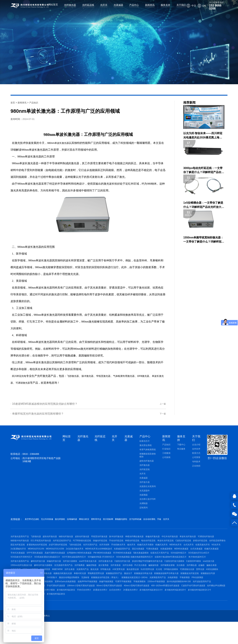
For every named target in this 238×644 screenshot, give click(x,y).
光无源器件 (145, 494)
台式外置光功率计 (116, 621)
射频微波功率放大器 (172, 594)
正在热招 (196, 469)
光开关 (100, 8)
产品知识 (35, 103)
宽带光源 (213, 589)
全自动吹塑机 (184, 522)
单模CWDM (49, 589)
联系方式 (196, 456)
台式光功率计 (208, 615)
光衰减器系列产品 (19, 562)
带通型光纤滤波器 (89, 610)
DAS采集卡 (96, 599)
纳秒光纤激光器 (72, 540)
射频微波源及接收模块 (148, 458)
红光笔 (166, 589)
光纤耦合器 (167, 583)
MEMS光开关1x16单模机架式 (203, 557)
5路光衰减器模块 (62, 567)
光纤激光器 (66, 8)
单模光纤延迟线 (164, 546)
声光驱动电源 (98, 615)
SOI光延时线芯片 (103, 567)
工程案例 (166, 456)
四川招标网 (131, 522)
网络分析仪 (100, 522)
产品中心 (130, 8)
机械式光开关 (37, 557)
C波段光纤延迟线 (18, 551)
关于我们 (177, 8)
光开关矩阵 (171, 551)
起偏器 (179, 583)
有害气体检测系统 (148, 453)
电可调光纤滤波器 (68, 610)
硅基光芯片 (145, 444)
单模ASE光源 (101, 594)
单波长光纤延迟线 (201, 546)
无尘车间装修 (52, 522)
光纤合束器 (63, 589)
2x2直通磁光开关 (115, 557)
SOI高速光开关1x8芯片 (125, 567)
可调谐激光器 (38, 383)
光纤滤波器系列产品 (47, 610)
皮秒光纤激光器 (90, 540)
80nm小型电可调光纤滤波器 (167, 610)
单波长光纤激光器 (207, 540)
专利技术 (196, 465)
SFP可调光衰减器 (156, 562)
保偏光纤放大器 (185, 573)
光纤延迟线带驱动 (56, 551)
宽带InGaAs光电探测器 (112, 605)
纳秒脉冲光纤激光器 (40, 546)
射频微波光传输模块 (60, 599)
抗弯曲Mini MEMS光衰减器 (205, 562)
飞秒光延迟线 (138, 551)
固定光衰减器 (37, 562)
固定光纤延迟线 (75, 551)
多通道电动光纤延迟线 (96, 551)
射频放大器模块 (80, 599)
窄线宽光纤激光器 (109, 540)
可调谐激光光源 (198, 589)
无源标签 (133, 599)
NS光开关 (99, 557)
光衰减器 (114, 8)
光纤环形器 (205, 583)
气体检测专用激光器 (133, 376)
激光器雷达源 (136, 589)
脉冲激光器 (92, 376)
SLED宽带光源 (152, 589)
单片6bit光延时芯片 (126, 573)
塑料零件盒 (116, 522)
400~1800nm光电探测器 (65, 605)
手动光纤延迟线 (146, 546)
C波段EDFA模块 (135, 578)
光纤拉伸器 (93, 583)
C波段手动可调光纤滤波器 (54, 615)
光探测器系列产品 (211, 599)
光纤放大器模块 (203, 573)
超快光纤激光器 (147, 464)
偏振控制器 (52, 583)
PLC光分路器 (108, 583)
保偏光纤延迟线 (128, 546)
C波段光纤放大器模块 (114, 578)
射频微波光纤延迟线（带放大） (155, 599)
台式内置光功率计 (136, 621)
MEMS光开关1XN (134, 557)
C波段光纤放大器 (58, 578)
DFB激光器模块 (180, 589)
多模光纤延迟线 (37, 551)
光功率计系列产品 (116, 615)
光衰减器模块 (69, 562)
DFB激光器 (155, 376)
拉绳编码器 (85, 522)
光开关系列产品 (155, 551)
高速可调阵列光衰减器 (178, 562)
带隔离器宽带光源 (119, 594)
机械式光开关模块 (19, 557)
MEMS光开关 (53, 557)
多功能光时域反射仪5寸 (67, 621)
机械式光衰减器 (119, 562)
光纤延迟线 (84, 8)
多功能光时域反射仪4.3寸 (92, 621)
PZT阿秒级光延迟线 (108, 546)
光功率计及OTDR (147, 502)
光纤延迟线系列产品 (86, 546)
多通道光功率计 (191, 615)
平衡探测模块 (194, 605)
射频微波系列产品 (139, 594)
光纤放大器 (145, 485)
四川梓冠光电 (20, 376)
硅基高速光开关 (84, 557)
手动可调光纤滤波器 (110, 610)
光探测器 (144, 498)
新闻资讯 (146, 8)
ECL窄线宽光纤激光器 (63, 546)
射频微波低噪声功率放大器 (197, 594)
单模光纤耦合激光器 (148, 540)
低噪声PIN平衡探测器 (136, 605)
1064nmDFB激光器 (61, 594)
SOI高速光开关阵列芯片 (151, 567)
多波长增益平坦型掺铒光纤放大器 (85, 578)
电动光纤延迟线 (182, 546)
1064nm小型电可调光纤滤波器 (136, 610)
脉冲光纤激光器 (128, 540)
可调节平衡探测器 (176, 605)
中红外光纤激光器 (187, 540)
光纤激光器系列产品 (20, 540)
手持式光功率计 (173, 615)
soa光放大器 (151, 578)
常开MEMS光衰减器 (41, 567)
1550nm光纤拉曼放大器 (172, 578)
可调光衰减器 (53, 562)
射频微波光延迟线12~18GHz (186, 599)
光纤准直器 (80, 583)
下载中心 (181, 448)
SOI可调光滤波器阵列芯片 (207, 567)
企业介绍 (196, 448)
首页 (13, 103)
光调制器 (144, 506)
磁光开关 (202, 551)
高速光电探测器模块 (89, 605)
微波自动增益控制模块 (115, 599)
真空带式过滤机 (33, 522)
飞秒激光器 (76, 376)
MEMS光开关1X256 (155, 557)
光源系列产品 (78, 589)
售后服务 (181, 452)
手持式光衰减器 (137, 562)
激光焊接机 (69, 522)
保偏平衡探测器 (157, 605)
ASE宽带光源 (120, 589)
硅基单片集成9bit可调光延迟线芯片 (97, 573)
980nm (51, 143)
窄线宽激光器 (110, 376)
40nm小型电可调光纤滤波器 (196, 610)
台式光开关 (68, 557)
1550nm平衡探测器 (212, 605)
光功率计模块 (134, 615)
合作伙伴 (196, 452)
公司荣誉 (196, 460)
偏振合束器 (191, 583)
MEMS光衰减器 (86, 562)
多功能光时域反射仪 (153, 615)
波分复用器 (66, 583)
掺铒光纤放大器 (168, 573)
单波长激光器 (64, 143)
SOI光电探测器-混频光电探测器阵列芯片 (59, 573)
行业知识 (166, 452)
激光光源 (92, 589)
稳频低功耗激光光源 (82, 594)
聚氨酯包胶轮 (148, 522)
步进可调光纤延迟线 (119, 551)
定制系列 (144, 511)
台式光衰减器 (102, 562)
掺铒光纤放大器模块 (196, 578)
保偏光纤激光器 (168, 540)
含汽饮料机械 (166, 522)
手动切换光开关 (187, 551)
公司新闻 (166, 460)
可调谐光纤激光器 (19, 546)
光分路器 (154, 583)
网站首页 (49, 8)
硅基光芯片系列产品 (83, 567)
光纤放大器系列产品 (147, 573)
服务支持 (162, 8)
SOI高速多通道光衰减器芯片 (178, 567)
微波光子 (155, 594)
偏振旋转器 (123, 583)
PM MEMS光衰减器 (19, 567)
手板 (198, 522)
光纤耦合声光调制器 (79, 615)
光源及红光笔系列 (148, 489)
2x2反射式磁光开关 (177, 557)
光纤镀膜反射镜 (139, 583)
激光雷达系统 (146, 448)
